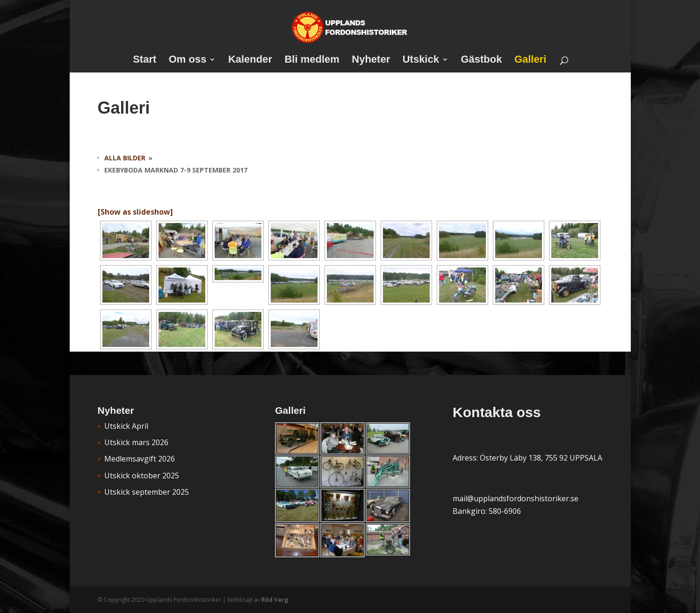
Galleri (530, 61)
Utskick (421, 61)
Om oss (188, 61)
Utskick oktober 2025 (142, 476)
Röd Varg (275, 600)
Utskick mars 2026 (136, 442)
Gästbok (481, 61)
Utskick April (126, 426)
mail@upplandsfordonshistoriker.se (516, 498)
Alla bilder (125, 158)
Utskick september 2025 (147, 492)
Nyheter (371, 61)
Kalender (250, 61)
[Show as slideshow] (135, 212)
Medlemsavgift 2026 (140, 459)
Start (144, 61)
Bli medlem (312, 61)
